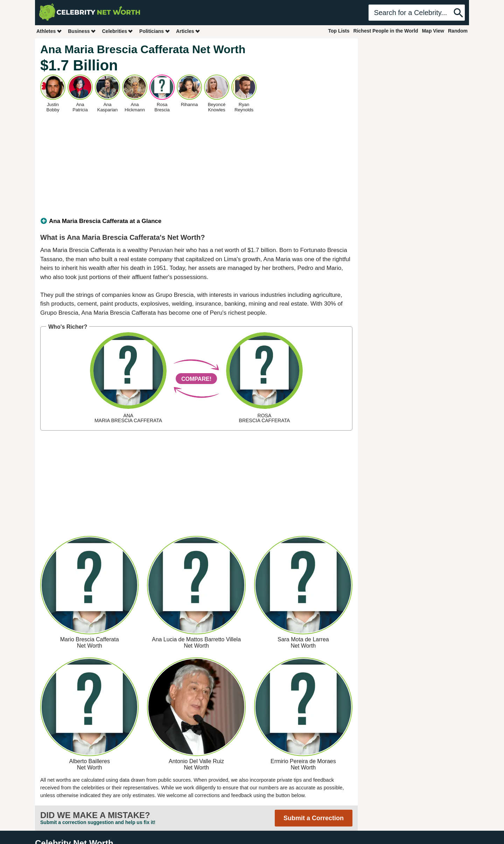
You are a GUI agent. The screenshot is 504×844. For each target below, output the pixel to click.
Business (82, 31)
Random (458, 31)
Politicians (155, 31)
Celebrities (118, 31)
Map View (433, 31)
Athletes (49, 31)
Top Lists (339, 31)
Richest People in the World (386, 31)
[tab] (196, 221)
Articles (188, 31)
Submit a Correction (314, 818)
